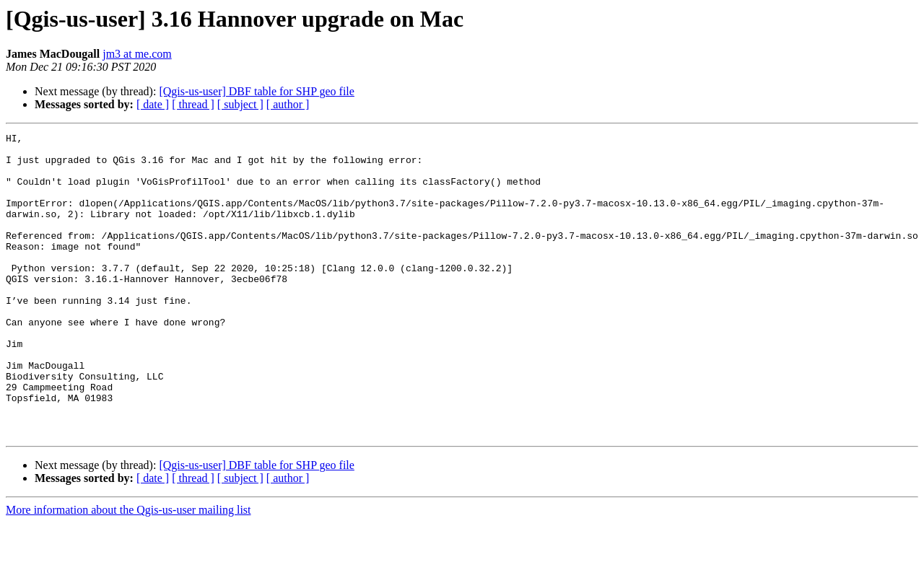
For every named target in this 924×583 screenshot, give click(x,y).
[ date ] (153, 104)
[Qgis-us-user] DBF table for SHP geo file (256, 91)
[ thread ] (193, 104)
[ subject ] (240, 104)
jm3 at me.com (137, 54)
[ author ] (288, 104)
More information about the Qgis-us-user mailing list (128, 570)
